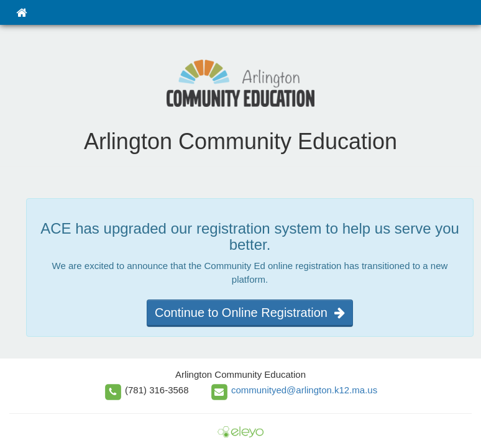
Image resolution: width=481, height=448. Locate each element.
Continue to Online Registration (250, 313)
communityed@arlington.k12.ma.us (304, 390)
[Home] (21, 12)
